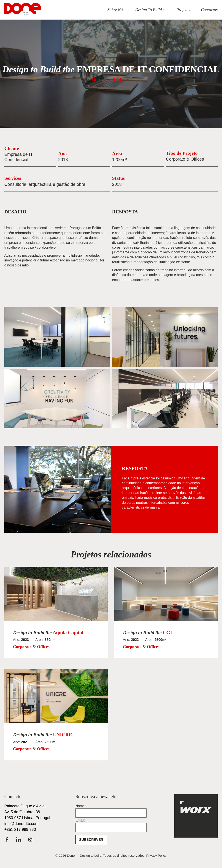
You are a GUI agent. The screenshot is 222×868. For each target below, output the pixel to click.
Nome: (81, 806)
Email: (80, 820)
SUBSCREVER (91, 840)
